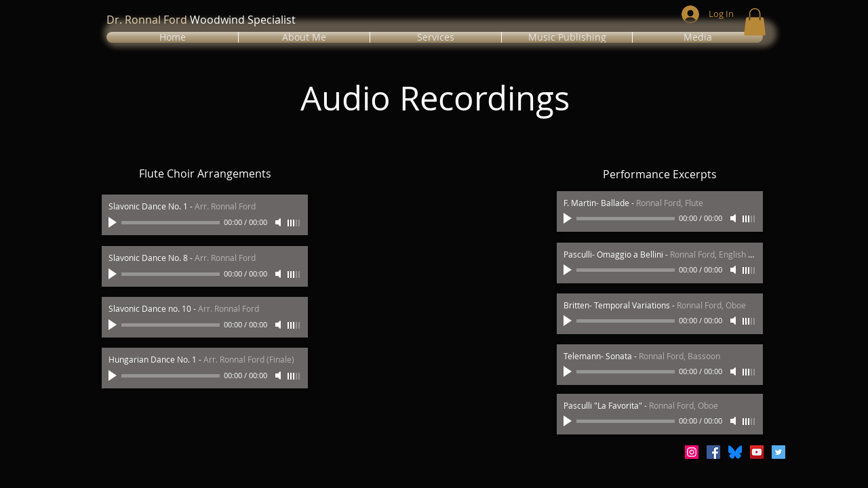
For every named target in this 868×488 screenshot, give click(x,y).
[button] (304, 37)
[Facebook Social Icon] (713, 452)
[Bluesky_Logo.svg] (735, 452)
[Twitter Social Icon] (778, 452)
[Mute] (279, 222)
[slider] (294, 223)
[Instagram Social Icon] (692, 452)
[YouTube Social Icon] (757, 452)
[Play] (114, 222)
